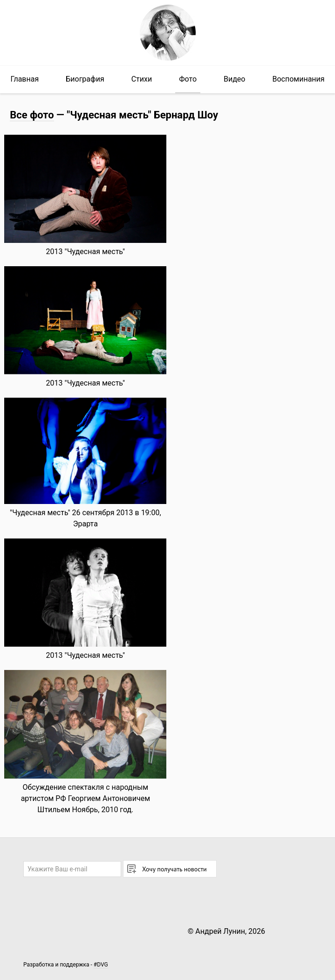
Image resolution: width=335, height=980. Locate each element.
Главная (24, 79)
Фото (188, 79)
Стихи (142, 79)
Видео (234, 79)
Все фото (32, 115)
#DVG (101, 965)
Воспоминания (298, 79)
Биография (85, 79)
